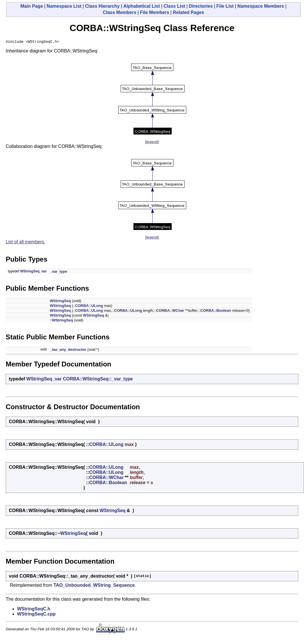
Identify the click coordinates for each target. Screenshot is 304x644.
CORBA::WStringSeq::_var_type (98, 380)
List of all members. (26, 243)
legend (152, 143)
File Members (155, 12)
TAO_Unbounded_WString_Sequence (94, 586)
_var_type (59, 272)
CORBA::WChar (170, 311)
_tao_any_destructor (68, 350)
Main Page (32, 6)
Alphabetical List (141, 6)
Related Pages (188, 12)
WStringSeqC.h (34, 610)
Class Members (119, 12)
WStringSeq (60, 302)
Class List (175, 6)
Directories (201, 6)
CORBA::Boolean (216, 311)
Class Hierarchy (102, 6)
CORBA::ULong (89, 306)
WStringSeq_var (34, 272)
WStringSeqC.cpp (36, 615)
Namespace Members (261, 6)
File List (225, 6)
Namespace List (64, 6)
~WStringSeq (61, 321)
